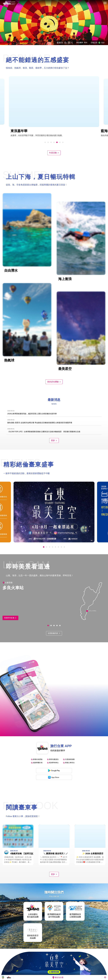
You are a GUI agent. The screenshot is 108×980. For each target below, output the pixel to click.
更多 (54, 440)
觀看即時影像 (10, 618)
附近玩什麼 (58, 977)
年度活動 (54, 153)
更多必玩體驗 (54, 382)
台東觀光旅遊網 (9, 3)
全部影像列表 (54, 633)
